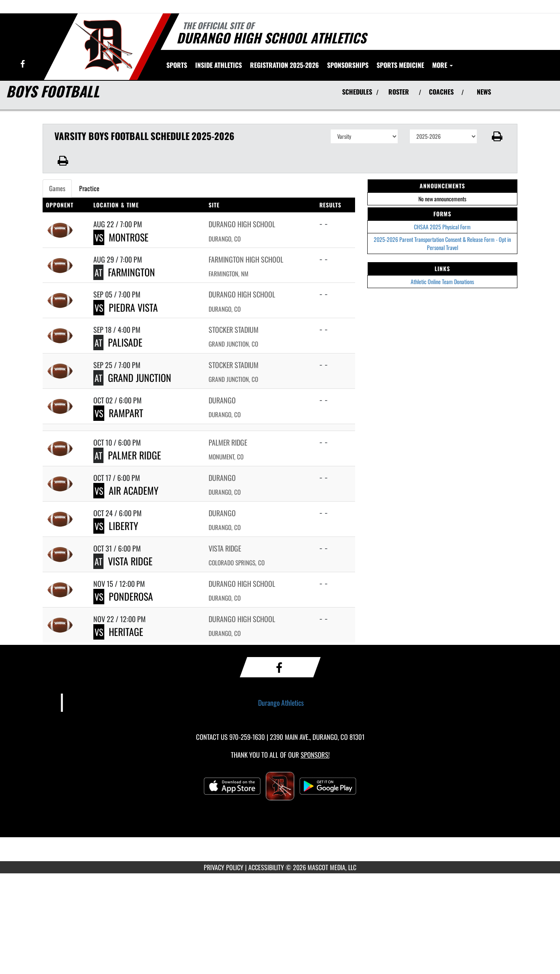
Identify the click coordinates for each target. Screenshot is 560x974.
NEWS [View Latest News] (484, 92)
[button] (497, 136)
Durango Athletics (281, 702)
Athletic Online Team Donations (442, 281)
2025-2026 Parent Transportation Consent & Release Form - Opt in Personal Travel (442, 243)
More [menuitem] (443, 65)
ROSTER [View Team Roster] (399, 92)
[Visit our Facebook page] (23, 64)
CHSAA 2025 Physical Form (442, 227)
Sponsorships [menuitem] (348, 65)
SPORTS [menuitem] (177, 65)
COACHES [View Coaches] (441, 92)
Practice (89, 188)
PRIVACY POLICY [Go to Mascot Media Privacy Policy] (224, 867)
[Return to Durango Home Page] (104, 46)
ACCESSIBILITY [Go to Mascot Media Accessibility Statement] (266, 867)
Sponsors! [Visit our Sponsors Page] (315, 755)
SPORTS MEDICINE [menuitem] (400, 65)
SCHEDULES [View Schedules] (357, 92)
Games (57, 188)
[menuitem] (284, 65)
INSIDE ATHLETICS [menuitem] (219, 65)
